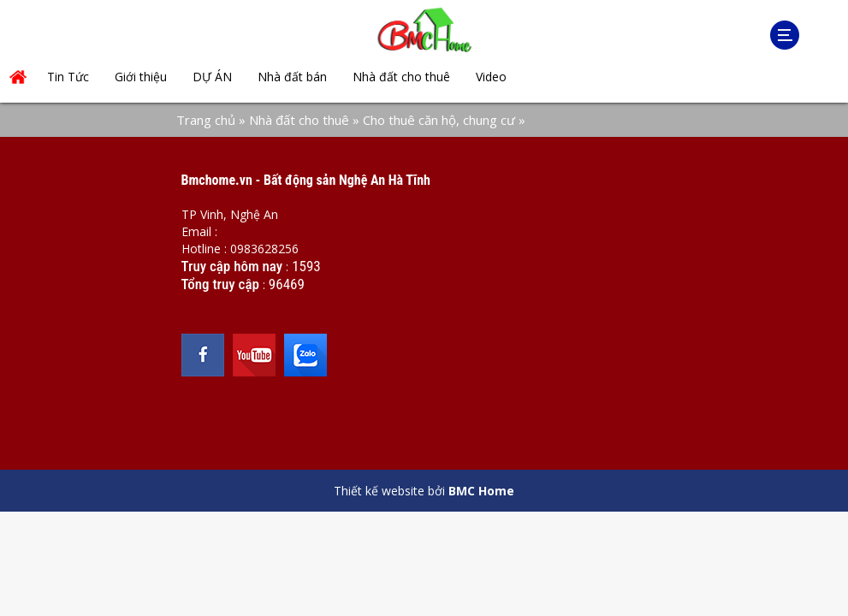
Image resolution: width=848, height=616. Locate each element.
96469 (287, 284)
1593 (306, 266)
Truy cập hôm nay (232, 266)
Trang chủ (206, 120)
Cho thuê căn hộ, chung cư (439, 120)
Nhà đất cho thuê (401, 77)
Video (491, 77)
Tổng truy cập (220, 284)
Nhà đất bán (292, 77)
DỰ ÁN (212, 77)
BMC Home (481, 491)
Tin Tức (68, 77)
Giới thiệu (141, 77)
